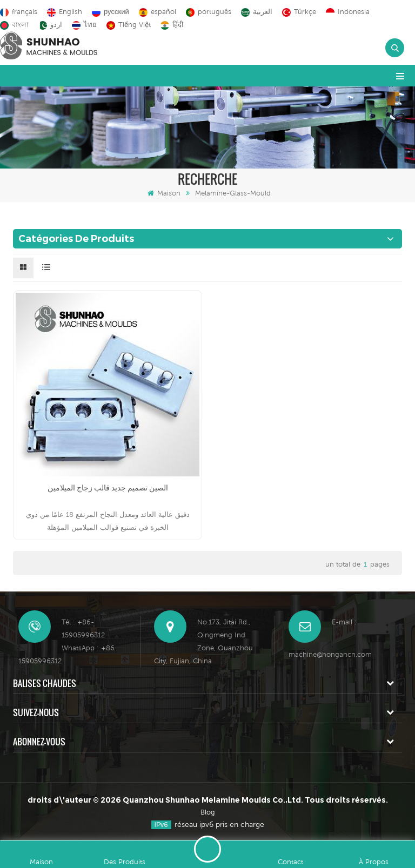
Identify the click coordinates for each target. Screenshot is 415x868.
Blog (208, 812)
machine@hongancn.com (330, 654)
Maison (164, 193)
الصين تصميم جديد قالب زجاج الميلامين (108, 488)
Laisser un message (207, 849)
